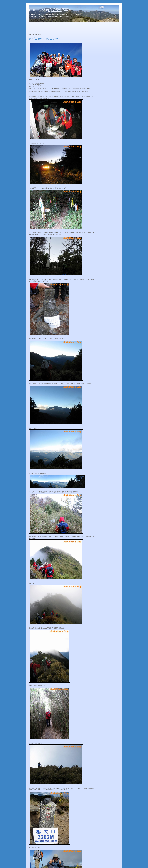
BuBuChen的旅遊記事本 (50, 10)
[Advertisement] (51, 28)
